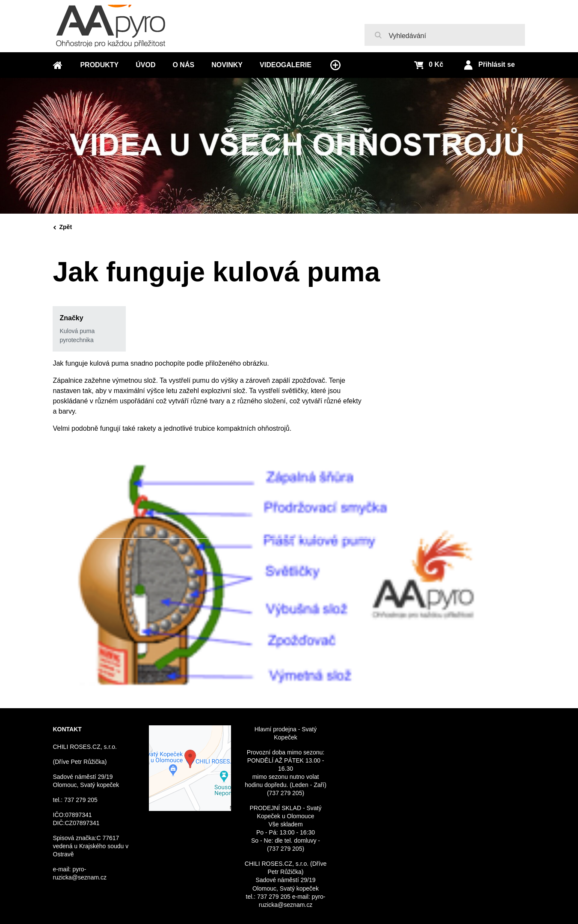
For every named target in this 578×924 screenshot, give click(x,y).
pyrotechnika (76, 340)
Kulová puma (77, 331)
